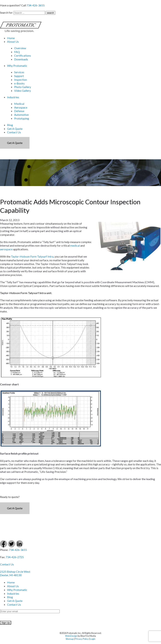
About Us (13, 42)
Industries (13, 97)
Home (11, 38)
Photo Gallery (23, 87)
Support (19, 76)
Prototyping (22, 118)
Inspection (21, 80)
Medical (19, 104)
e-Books (19, 83)
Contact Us (14, 132)
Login (93, 639)
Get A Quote (15, 129)
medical (75, 245)
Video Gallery (22, 91)
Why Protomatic (17, 66)
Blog (10, 125)
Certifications (23, 55)
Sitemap (70, 639)
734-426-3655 (36, 5)
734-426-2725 (15, 557)
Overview (20, 48)
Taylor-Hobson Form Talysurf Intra (32, 256)
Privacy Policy (82, 639)
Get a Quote (15, 143)
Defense (19, 111)
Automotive (21, 115)
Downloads (21, 59)
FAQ (17, 52)
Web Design (71, 636)
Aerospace (21, 107)
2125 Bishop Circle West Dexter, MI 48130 (15, 573)
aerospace (6, 249)
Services (19, 72)
